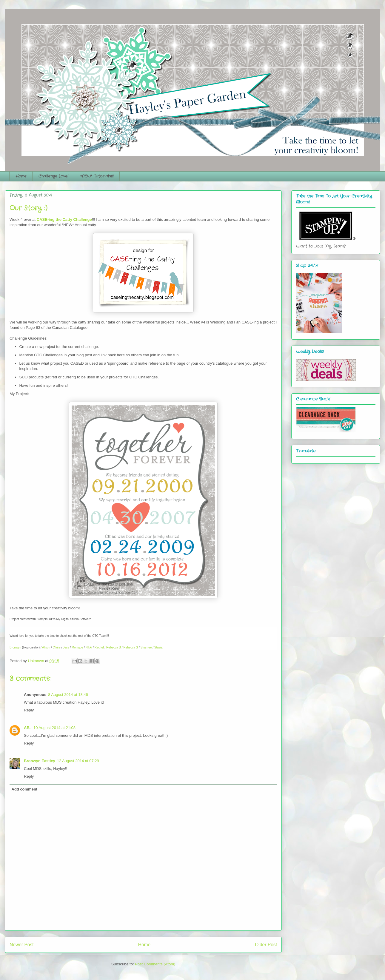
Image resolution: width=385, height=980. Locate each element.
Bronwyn (15, 647)
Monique (77, 647)
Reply (29, 710)
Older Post (266, 945)
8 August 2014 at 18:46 (68, 695)
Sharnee (146, 647)
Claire (57, 647)
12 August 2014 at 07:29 (78, 761)
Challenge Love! (53, 176)
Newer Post (22, 945)
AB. (28, 728)
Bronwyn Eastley (40, 761)
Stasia (158, 647)
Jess (66, 647)
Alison (46, 647)
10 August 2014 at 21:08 (54, 728)
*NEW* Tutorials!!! (97, 176)
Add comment (25, 789)
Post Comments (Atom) (155, 964)
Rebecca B (114, 647)
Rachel (99, 647)
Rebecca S (131, 647)
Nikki (89, 647)
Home (21, 176)
